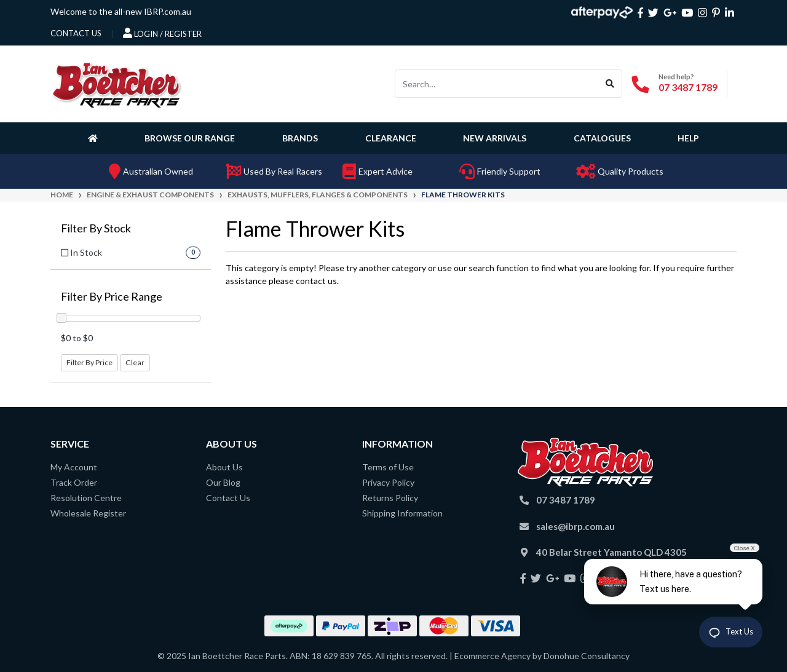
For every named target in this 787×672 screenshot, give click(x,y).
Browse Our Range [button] (190, 138)
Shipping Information (402, 513)
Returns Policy (390, 498)
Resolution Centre (86, 498)
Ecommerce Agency (492, 656)
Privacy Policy (388, 482)
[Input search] (497, 84)
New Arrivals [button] (495, 138)
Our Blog (223, 482)
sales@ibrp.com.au (575, 526)
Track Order (74, 482)
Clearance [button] (391, 138)
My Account (74, 467)
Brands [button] (300, 138)
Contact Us (228, 498)
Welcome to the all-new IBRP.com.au (121, 11)
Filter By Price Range (112, 297)
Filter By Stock (96, 228)
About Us (224, 467)
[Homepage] (95, 138)
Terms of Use (388, 467)
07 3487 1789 (688, 87)
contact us (76, 33)
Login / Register (162, 33)
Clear (135, 362)
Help (688, 138)
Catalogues (602, 138)
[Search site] (610, 84)
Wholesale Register (88, 513)
